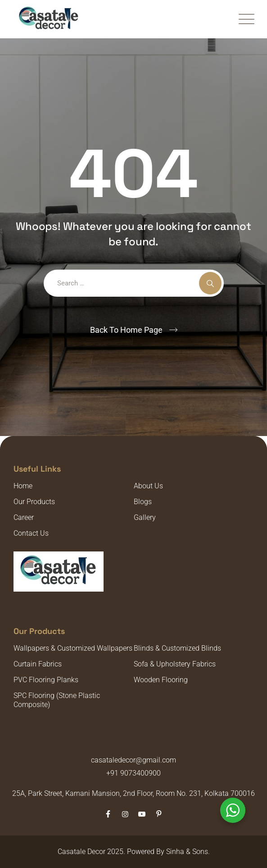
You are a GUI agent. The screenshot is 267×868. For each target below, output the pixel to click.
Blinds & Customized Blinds (177, 648)
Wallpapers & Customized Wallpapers (73, 648)
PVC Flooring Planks (46, 680)
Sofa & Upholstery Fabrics (175, 664)
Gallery (145, 517)
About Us (148, 486)
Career (24, 517)
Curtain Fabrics (38, 664)
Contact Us (31, 533)
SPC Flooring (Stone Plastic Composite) (57, 700)
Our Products (34, 502)
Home (23, 486)
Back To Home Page (126, 330)
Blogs (143, 502)
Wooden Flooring (161, 680)
